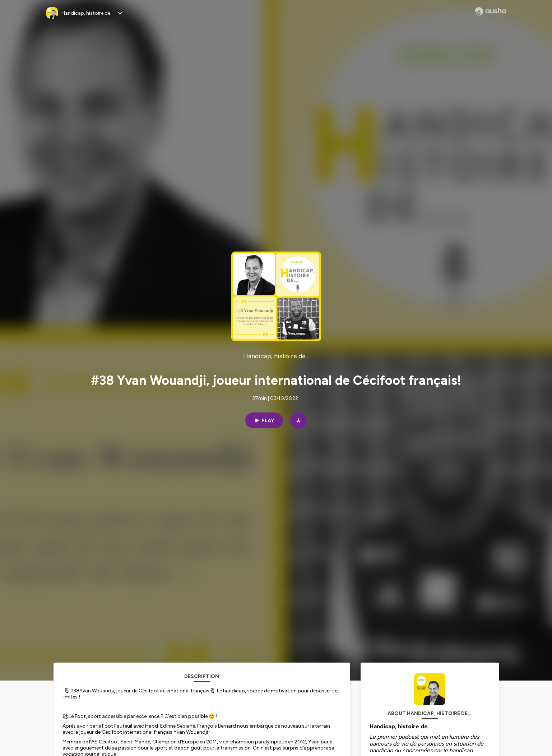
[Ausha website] (490, 11)
